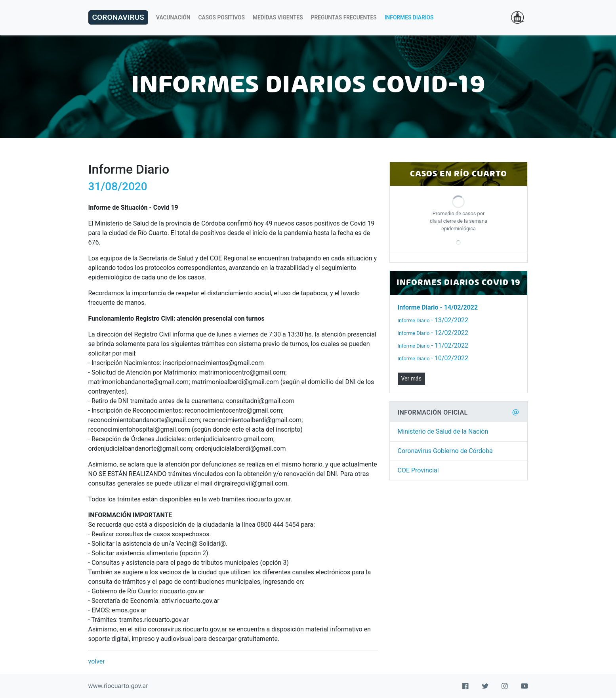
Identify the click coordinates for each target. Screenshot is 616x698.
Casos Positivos (222, 17)
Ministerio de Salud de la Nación (443, 431)
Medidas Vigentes (278, 17)
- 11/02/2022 (433, 345)
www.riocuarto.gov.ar (118, 686)
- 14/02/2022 (438, 307)
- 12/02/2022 (433, 333)
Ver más (411, 379)
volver (97, 661)
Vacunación (173, 17)
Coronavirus (118, 17)
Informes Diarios (409, 17)
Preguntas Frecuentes (344, 17)
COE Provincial (418, 470)
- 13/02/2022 (433, 320)
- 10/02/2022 (433, 358)
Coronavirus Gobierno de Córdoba (445, 451)
